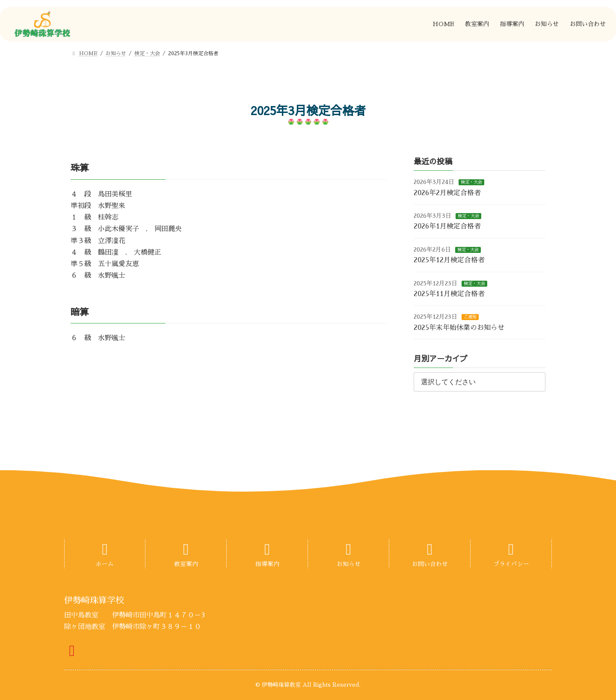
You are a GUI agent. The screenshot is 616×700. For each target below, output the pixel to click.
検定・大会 (471, 183)
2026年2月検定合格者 (447, 193)
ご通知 (470, 317)
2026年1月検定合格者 (447, 227)
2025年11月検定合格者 (449, 294)
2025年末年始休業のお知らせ (459, 328)
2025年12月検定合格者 (449, 261)
